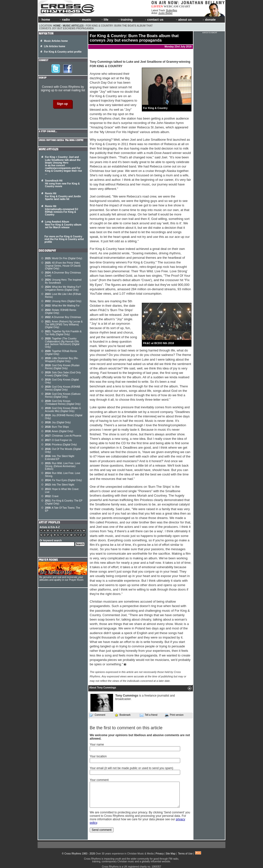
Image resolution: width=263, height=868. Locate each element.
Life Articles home (55, 46)
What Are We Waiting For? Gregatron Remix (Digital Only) (63, 288)
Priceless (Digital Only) (61, 445)
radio (64, 20)
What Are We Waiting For (62, 306)
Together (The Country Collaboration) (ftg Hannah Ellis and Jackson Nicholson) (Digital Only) (62, 343)
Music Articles (73, 26)
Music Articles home (56, 41)
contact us (154, 20)
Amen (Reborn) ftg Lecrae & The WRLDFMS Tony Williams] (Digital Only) (64, 324)
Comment (97, 715)
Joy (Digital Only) (58, 422)
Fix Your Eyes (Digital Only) (63, 480)
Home (57, 26)
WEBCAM (171, 6)
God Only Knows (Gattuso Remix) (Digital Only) (63, 395)
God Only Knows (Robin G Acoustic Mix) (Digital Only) (63, 410)
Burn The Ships (57, 427)
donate (209, 20)
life (105, 20)
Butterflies (172, 10)
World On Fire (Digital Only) (64, 258)
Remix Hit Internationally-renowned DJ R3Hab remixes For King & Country (61, 210)
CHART (185, 6)
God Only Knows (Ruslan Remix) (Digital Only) (62, 367)
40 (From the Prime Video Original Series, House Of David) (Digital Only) (63, 266)
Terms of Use (185, 854)
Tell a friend (148, 715)
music (85, 20)
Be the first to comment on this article (126, 728)
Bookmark (123, 715)
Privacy (160, 854)
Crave (52, 496)
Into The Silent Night (60, 485)
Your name (97, 745)
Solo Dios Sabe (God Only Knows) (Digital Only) (63, 374)
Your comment (99, 780)
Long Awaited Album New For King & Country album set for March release (63, 225)
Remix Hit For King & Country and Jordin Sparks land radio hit (63, 196)
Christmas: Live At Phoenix (63, 436)
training (125, 20)
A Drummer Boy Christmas (63, 317)
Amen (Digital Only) (59, 431)
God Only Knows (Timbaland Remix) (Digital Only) (63, 403)
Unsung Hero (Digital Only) (63, 301)
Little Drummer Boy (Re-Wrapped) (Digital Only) (62, 360)
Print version (174, 715)
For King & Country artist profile (63, 52)
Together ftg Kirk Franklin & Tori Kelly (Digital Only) (63, 333)
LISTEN (157, 6)
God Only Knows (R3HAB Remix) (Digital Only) (63, 388)
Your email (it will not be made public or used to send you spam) (131, 768)
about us (183, 20)
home (45, 20)
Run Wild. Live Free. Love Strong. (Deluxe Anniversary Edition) (63, 466)
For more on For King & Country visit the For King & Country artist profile (64, 239)
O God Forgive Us (58, 440)
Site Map (170, 854)
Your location (98, 756)
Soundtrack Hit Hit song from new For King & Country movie (62, 183)
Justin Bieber (165, 13)
